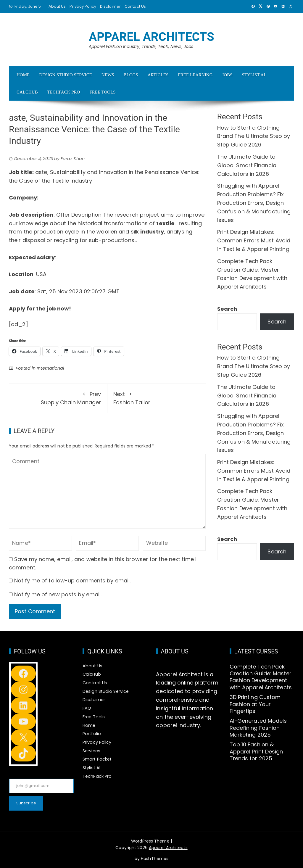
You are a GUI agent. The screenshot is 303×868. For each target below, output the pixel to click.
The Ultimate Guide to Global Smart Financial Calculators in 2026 (247, 165)
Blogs (131, 75)
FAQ (87, 708)
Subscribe (26, 803)
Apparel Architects (151, 37)
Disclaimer (110, 6)
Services (91, 751)
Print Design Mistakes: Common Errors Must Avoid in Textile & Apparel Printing (254, 240)
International (50, 368)
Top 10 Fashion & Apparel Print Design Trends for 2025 (256, 751)
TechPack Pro (64, 92)
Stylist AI (254, 75)
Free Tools (102, 92)
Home (23, 75)
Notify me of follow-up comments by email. (72, 580)
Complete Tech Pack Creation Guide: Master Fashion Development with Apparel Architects (261, 677)
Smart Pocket (97, 759)
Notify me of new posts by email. (58, 594)
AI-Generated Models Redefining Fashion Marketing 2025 (258, 728)
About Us (57, 6)
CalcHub (27, 92)
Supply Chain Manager (58, 398)
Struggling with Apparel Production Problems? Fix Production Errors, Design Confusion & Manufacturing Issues (254, 203)
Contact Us (135, 6)
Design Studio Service (66, 75)
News (108, 75)
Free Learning (195, 75)
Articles (158, 75)
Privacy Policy (83, 6)
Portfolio (92, 734)
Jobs (227, 75)
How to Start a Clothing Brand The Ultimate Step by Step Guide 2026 (254, 136)
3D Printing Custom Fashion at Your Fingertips (255, 704)
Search (227, 309)
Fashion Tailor (157, 398)
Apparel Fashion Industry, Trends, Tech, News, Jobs (141, 46)
